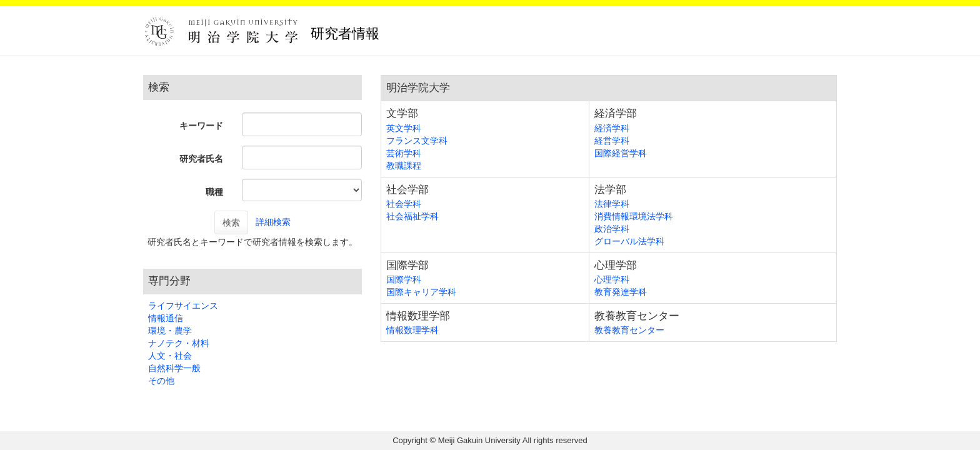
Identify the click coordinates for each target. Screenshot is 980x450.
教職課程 (404, 166)
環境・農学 (170, 331)
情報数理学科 (412, 330)
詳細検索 (273, 222)
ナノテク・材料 (179, 343)
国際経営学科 (621, 153)
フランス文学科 (417, 141)
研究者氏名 (201, 159)
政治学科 (612, 229)
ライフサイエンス (183, 306)
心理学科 (612, 279)
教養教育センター (629, 330)
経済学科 (612, 128)
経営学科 (612, 141)
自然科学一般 (174, 368)
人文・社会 (170, 356)
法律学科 (612, 204)
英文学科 (404, 128)
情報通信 (166, 318)
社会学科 (404, 204)
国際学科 (404, 279)
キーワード (201, 126)
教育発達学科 (621, 292)
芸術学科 (404, 153)
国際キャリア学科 (421, 292)
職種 (214, 192)
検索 (231, 222)
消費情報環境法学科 (634, 216)
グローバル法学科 (629, 241)
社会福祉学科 (412, 216)
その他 (161, 381)
